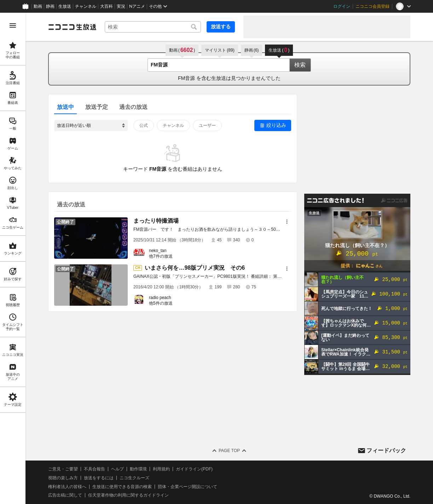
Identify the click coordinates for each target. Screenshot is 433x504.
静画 (50, 6)
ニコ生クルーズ (134, 478)
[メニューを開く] (13, 25)
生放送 (65, 6)
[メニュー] (287, 222)
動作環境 (138, 469)
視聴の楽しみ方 (63, 478)
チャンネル (86, 6)
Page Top (229, 451)
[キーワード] (153, 27)
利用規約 (161, 469)
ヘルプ (117, 469)
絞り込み (276, 125)
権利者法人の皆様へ (67, 487)
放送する (221, 27)
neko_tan (158, 251)
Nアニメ (137, 6)
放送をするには (99, 478)
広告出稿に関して (65, 495)
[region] (13, 258)
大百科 (106, 6)
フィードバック (386, 450)
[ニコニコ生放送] (72, 27)
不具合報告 (94, 469)
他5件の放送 (161, 303)
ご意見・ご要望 (63, 469)
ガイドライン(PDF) (194, 469)
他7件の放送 (161, 256)
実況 (121, 6)
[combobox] (153, 27)
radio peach (160, 298)
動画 (38, 6)
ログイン (342, 6)
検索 (300, 65)
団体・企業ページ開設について (187, 487)
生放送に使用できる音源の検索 (122, 487)
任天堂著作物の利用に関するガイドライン (128, 495)
